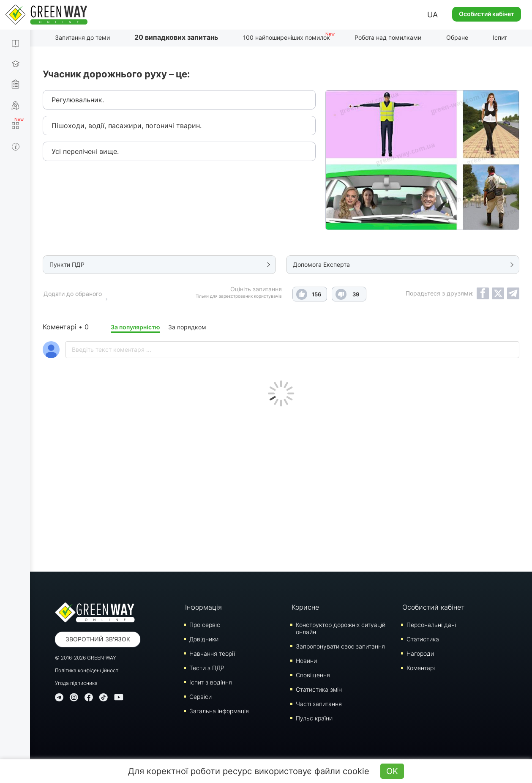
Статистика (423, 639)
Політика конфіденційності (87, 670)
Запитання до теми (82, 37)
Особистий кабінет (487, 14)
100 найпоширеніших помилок (286, 37)
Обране (457, 37)
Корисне (305, 607)
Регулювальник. (78, 100)
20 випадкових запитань (176, 37)
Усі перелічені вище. (85, 151)
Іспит (500, 37)
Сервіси (201, 697)
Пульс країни (314, 718)
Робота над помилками (388, 37)
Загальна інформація (219, 711)
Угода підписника (76, 683)
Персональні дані (431, 625)
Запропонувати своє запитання (340, 646)
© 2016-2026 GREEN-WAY (86, 658)
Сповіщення (313, 675)
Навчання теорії (212, 653)
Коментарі (421, 668)
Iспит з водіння (211, 682)
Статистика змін (319, 689)
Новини (306, 661)
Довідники (204, 639)
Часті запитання (319, 704)
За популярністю (135, 327)
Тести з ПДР (207, 668)
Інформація (203, 607)
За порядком (187, 327)
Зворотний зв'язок (98, 639)
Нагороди (420, 653)
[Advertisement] (281, 487)
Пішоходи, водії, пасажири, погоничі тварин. (127, 126)
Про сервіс (205, 625)
